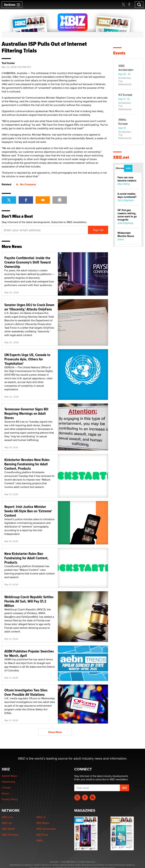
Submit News (9, 776)
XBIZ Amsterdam (126, 68)
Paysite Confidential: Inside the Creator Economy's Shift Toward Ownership (27, 262)
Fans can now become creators (127, 179)
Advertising (8, 782)
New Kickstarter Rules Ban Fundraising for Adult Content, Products (26, 558)
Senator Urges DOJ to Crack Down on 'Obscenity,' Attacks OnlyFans (29, 307)
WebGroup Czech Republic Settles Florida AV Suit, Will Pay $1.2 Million (29, 601)
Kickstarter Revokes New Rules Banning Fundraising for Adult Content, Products (27, 464)
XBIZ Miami (43, 823)
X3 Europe (125, 95)
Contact (6, 788)
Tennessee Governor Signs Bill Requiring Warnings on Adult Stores (26, 413)
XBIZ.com (7, 817)
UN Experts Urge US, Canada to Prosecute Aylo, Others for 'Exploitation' (27, 359)
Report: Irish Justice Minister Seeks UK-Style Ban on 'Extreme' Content (28, 511)
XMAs (40, 841)
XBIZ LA (41, 817)
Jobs (128, 168)
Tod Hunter (8, 63)
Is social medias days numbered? (127, 195)
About (5, 793)
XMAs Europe (123, 122)
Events (119, 53)
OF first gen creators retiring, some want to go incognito (127, 215)
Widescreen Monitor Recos (126, 235)
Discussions (120, 168)
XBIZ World (8, 829)
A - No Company (26, 184)
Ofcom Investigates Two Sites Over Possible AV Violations (26, 692)
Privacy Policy (10, 799)
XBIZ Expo (42, 835)
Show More (55, 732)
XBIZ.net (121, 157)
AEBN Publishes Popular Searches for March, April (29, 653)
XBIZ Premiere (10, 835)
